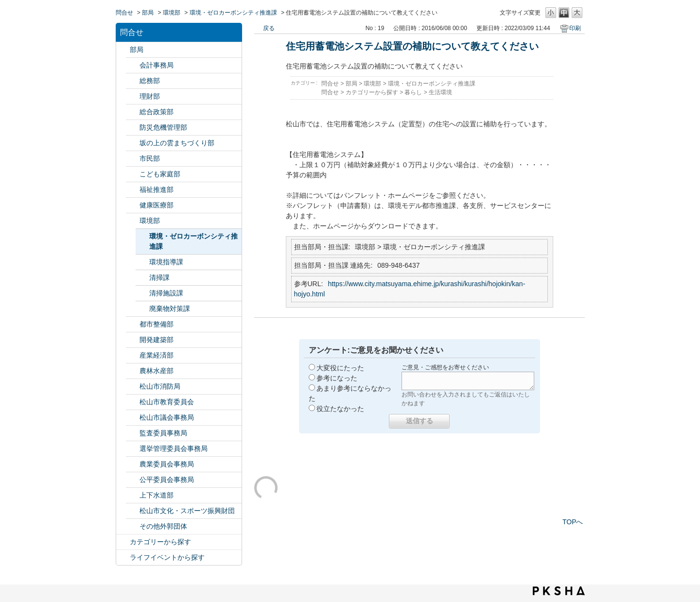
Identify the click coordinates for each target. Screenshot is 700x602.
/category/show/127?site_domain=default (133, 96)
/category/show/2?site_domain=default (123, 542)
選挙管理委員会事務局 (174, 448)
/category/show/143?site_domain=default (133, 418)
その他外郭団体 (163, 526)
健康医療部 (157, 205)
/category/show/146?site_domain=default (133, 433)
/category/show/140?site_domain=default (133, 387)
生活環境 (440, 92)
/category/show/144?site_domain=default (133, 495)
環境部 (172, 13)
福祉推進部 (157, 189)
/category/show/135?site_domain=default (133, 324)
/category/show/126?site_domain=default (133, 112)
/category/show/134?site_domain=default (133, 511)
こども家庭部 (160, 174)
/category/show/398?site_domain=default (133, 143)
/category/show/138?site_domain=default (133, 355)
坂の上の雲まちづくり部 (177, 143)
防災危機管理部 (163, 127)
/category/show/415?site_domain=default (133, 174)
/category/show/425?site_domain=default (133, 340)
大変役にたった (340, 368)
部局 (148, 13)
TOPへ (573, 522)
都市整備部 (157, 324)
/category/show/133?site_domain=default (133, 221)
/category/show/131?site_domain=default (133, 526)
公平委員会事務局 (167, 480)
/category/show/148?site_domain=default (133, 449)
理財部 (150, 96)
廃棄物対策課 (170, 309)
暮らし (413, 92)
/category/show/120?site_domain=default (133, 65)
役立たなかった (340, 409)
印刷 (575, 28)
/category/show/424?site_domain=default (133, 128)
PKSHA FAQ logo (559, 591)
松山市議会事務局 (167, 417)
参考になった (337, 378)
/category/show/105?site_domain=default (123, 558)
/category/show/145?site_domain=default (133, 480)
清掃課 (159, 277)
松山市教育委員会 (167, 402)
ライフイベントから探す (167, 557)
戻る (269, 28)
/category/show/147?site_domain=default (133, 464)
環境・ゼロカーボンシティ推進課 (233, 13)
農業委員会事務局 (167, 464)
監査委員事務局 (163, 433)
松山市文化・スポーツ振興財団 (187, 511)
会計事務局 (157, 65)
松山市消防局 (160, 386)
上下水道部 (157, 495)
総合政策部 (157, 112)
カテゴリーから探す (160, 542)
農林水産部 (157, 371)
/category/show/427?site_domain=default (133, 371)
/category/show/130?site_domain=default (133, 190)
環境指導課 (166, 262)
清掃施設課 (166, 293)
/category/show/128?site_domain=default (133, 159)
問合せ (124, 13)
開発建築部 (157, 340)
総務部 (150, 81)
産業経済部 (157, 355)
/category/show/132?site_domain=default (133, 205)
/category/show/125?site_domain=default (133, 81)
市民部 (150, 158)
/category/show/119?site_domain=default (123, 50)
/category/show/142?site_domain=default (133, 402)
